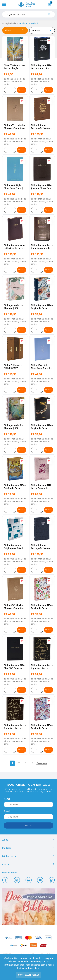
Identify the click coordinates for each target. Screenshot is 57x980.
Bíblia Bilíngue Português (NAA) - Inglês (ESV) (41, 127)
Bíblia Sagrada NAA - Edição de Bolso (42, 307)
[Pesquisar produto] (50, 16)
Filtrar (15, 30)
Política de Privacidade (28, 968)
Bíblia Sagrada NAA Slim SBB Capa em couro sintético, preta (14, 667)
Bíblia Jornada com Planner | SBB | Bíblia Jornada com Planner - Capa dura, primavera (15, 307)
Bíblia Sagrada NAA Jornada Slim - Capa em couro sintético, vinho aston (42, 187)
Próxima (42, 763)
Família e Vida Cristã (28, 23)
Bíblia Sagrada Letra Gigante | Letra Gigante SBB (42, 667)
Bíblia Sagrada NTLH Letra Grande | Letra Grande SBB (42, 487)
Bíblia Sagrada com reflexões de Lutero (15, 247)
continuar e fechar (28, 975)
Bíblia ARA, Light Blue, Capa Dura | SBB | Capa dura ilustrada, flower (41, 367)
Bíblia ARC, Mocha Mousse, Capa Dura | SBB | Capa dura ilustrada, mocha (14, 607)
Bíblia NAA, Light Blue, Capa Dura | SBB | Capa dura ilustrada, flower (13, 187)
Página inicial (11, 23)
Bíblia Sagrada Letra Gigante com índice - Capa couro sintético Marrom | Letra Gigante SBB (42, 247)
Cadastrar (28, 826)
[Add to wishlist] (22, 42)
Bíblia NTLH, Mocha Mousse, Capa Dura (14, 127)
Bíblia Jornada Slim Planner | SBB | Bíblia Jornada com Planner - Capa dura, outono (15, 427)
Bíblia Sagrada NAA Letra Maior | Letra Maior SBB (42, 67)
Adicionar (21, 90)
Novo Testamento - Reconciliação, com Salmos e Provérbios (15, 67)
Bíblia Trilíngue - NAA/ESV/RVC (13, 367)
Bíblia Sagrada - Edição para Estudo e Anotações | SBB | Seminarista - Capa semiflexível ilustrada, (15, 547)
